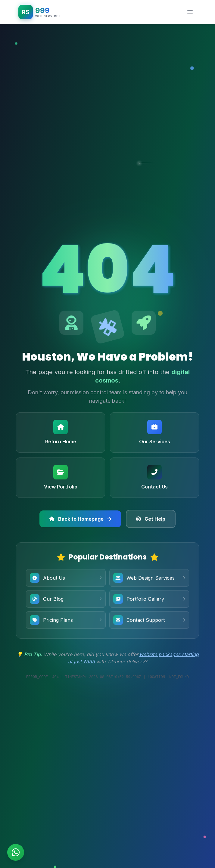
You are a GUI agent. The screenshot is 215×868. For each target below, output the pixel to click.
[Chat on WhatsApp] (16, 852)
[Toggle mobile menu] (190, 12)
